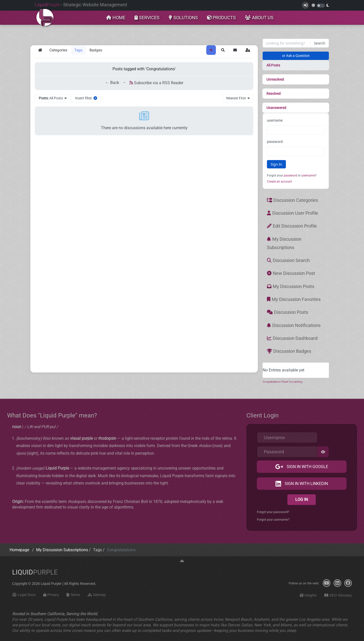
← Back (112, 83)
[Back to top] (182, 561)
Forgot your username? (273, 520)
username (275, 120)
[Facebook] (348, 583)
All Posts (273, 65)
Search (320, 43)
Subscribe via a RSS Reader (156, 83)
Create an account (279, 182)
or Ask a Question (296, 56)
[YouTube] (327, 583)
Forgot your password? (273, 512)
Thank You (287, 382)
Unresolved (275, 79)
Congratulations (272, 382)
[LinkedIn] (337, 583)
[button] (223, 50)
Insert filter (86, 98)
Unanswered (276, 108)
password (275, 142)
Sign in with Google (307, 467)
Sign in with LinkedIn (306, 484)
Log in (302, 500)
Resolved (274, 94)
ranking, (298, 382)
